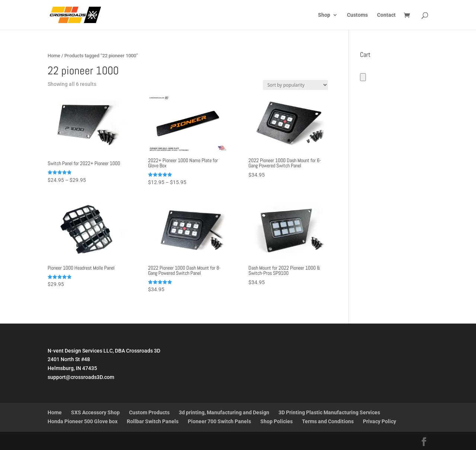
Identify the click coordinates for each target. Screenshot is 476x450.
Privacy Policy (379, 421)
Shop (324, 15)
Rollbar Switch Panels (153, 421)
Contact (386, 15)
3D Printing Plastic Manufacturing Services (329, 412)
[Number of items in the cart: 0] (363, 77)
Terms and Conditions (328, 421)
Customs (357, 15)
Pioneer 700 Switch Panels (219, 421)
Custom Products (149, 412)
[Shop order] (295, 85)
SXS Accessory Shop (95, 412)
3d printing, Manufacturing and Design (224, 412)
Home (54, 56)
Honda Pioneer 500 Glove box (83, 421)
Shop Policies (276, 421)
